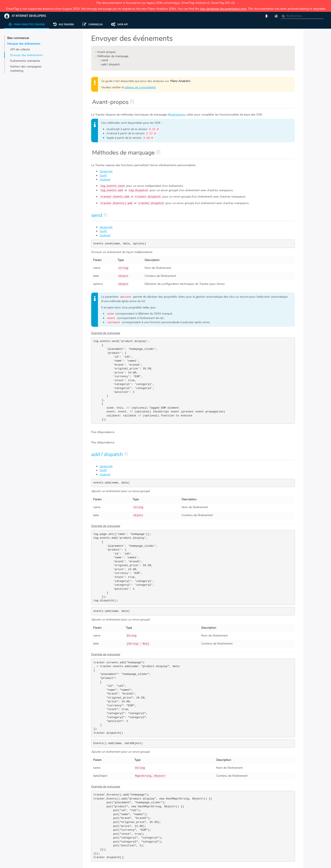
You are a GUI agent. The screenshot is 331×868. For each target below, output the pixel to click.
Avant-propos (106, 52)
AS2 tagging (64, 25)
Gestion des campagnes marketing (26, 69)
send (105, 60)
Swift (103, 176)
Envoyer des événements (26, 55)
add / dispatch (111, 64)
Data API (119, 25)
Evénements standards (25, 61)
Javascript (106, 171)
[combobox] (302, 16)
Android (105, 180)
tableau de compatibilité (140, 87)
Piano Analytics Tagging (27, 25)
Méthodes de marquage (113, 56)
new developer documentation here (223, 9)
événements (178, 115)
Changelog (92, 25)
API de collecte (20, 49)
